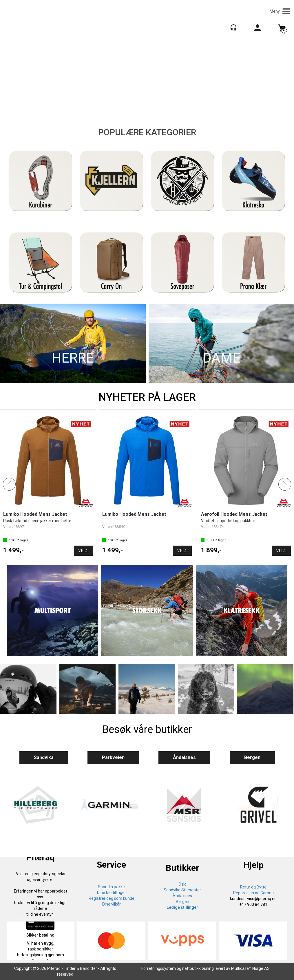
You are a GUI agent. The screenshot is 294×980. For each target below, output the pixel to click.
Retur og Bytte (253, 887)
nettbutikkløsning (198, 968)
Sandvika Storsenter (182, 890)
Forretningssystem (159, 968)
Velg (83, 551)
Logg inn (258, 29)
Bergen (252, 757)
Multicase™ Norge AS (250, 968)
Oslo (182, 884)
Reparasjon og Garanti (253, 893)
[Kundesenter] (233, 28)
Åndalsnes (184, 757)
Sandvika (44, 757)
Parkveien (113, 757)
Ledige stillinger (182, 907)
